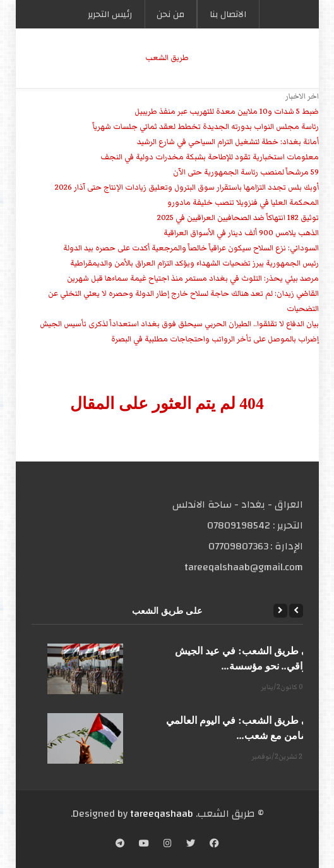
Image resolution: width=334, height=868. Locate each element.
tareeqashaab (162, 814)
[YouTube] (144, 845)
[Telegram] (120, 845)
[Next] (280, 611)
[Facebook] (214, 845)
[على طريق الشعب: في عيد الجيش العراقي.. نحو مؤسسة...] (85, 669)
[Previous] (296, 611)
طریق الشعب (167, 58)
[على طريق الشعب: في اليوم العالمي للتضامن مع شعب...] (85, 738)
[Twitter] (191, 845)
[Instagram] (168, 845)
